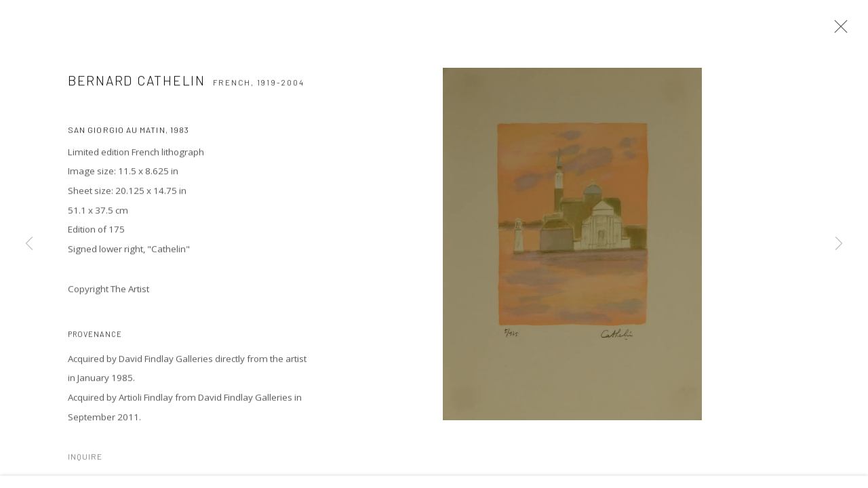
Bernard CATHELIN (137, 90)
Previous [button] (29, 244)
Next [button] (839, 244)
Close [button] (851, 30)
